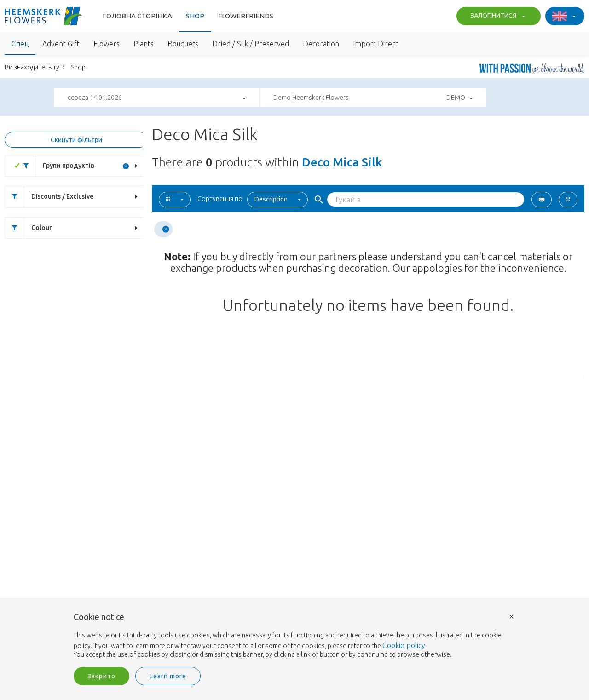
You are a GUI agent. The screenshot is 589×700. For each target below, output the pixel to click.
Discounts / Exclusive (49, 197)
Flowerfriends (246, 16)
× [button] (512, 616)
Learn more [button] (168, 676)
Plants (144, 44)
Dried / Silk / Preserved (251, 44)
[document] (294, 636)
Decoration (321, 44)
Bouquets (183, 44)
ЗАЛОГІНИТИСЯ (496, 17)
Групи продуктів (55, 166)
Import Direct (375, 44)
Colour (29, 228)
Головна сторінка (137, 16)
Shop (195, 16)
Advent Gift (61, 44)
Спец (20, 44)
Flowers (107, 44)
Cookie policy (404, 645)
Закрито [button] (101, 676)
